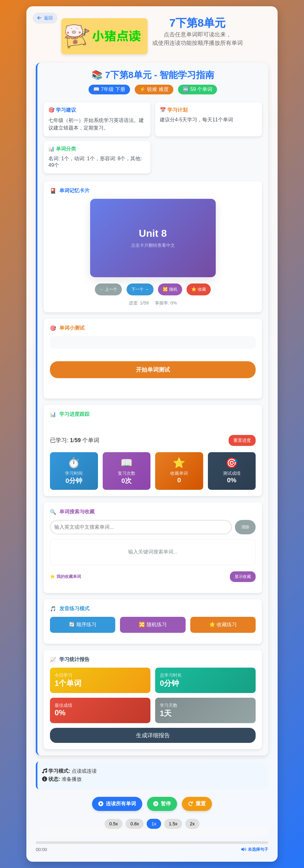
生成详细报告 (153, 735)
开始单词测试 (153, 370)
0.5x (114, 824)
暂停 (162, 804)
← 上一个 (108, 289)
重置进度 (242, 440)
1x (154, 824)
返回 (45, 18)
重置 (197, 804)
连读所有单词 (117, 804)
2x (192, 824)
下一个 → (140, 289)
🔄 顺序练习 (83, 625)
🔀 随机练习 (153, 625)
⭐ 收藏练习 (223, 625)
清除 (245, 527)
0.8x (135, 824)
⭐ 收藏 (199, 289)
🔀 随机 (170, 289)
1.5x (173, 824)
